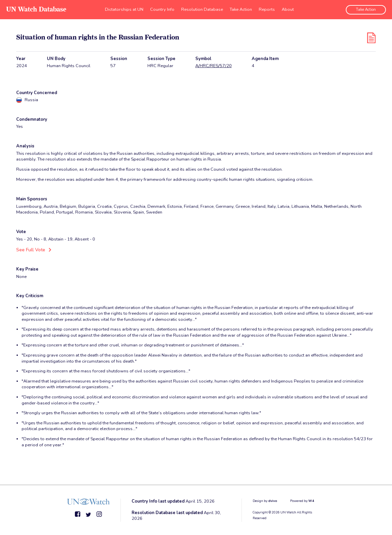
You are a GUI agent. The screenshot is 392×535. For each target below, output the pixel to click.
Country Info (162, 8)
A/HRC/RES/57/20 (214, 66)
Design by (265, 500)
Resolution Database (202, 8)
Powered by (302, 500)
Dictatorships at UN (124, 8)
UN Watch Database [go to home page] (36, 9)
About (288, 8)
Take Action (241, 8)
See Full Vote (30, 250)
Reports (267, 8)
